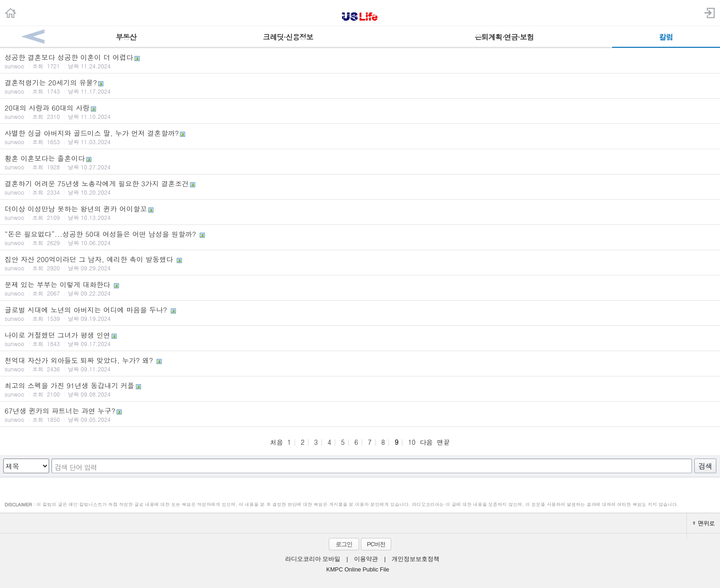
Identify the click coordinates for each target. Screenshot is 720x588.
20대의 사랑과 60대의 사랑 (360, 112)
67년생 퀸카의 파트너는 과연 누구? (360, 414)
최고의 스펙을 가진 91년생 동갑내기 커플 (360, 389)
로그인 (344, 544)
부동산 (126, 37)
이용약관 (366, 559)
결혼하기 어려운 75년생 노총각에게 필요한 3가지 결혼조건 (360, 187)
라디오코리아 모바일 (313, 559)
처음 (276, 442)
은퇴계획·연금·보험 (504, 37)
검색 (705, 466)
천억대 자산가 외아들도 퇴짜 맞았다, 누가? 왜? (360, 364)
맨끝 (444, 442)
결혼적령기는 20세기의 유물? (360, 86)
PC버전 (376, 544)
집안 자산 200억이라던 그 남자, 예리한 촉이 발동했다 (360, 263)
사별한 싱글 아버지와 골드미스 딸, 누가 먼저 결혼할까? (360, 137)
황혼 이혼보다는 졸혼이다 (360, 162)
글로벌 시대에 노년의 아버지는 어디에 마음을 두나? (360, 314)
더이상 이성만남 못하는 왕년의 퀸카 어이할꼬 (360, 213)
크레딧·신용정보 (288, 37)
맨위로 (703, 523)
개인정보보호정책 (416, 559)
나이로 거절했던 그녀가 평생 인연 (360, 339)
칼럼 (666, 37)
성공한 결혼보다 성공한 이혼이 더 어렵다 (360, 61)
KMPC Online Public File (358, 570)
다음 (426, 442)
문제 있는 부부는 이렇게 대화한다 (360, 288)
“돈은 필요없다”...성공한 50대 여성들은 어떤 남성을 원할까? (360, 238)
